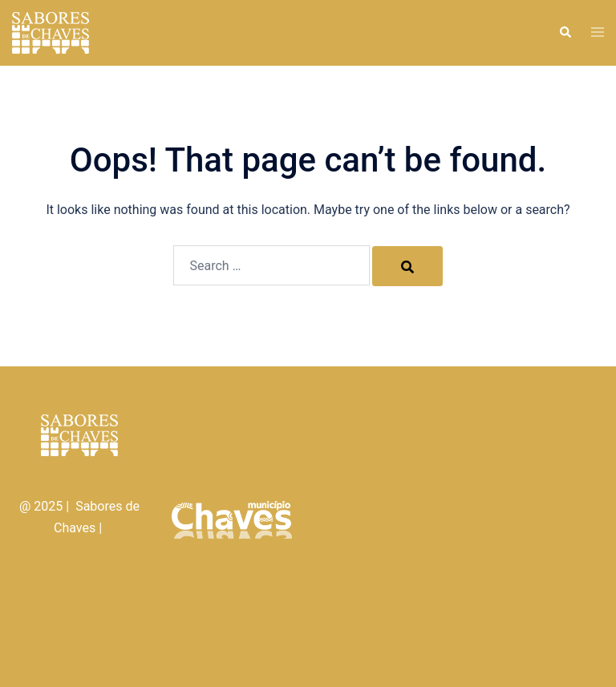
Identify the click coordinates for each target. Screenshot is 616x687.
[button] (565, 33)
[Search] (407, 266)
